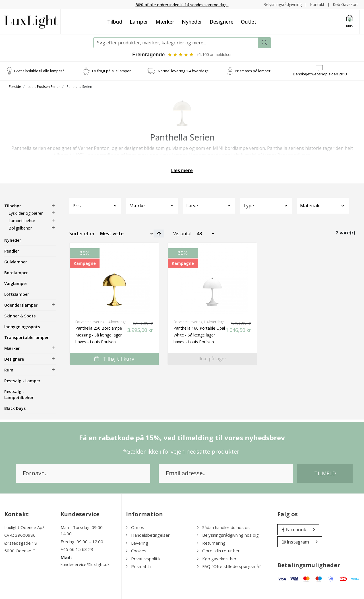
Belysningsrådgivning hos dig (228, 535)
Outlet (249, 22)
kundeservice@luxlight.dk (85, 564)
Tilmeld (325, 473)
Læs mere (182, 170)
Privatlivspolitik (143, 559)
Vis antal (182, 234)
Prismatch (138, 566)
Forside (15, 87)
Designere (222, 22)
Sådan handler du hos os (223, 527)
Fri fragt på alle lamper (111, 71)
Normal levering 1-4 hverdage (183, 71)
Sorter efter (82, 234)
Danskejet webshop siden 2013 (320, 74)
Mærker (165, 22)
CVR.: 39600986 (20, 535)
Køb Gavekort (345, 4)
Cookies (136, 551)
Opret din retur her (218, 551)
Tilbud (115, 22)
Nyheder (192, 22)
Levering (137, 543)
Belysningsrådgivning (283, 4)
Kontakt (317, 4)
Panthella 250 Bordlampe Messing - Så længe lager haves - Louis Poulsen (99, 335)
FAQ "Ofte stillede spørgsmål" (229, 566)
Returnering (211, 543)
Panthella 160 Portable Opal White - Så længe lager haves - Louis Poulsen (199, 335)
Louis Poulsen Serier (44, 87)
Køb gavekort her (217, 559)
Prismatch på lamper (253, 71)
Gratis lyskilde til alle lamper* (39, 71)
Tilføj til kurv (114, 359)
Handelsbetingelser (148, 535)
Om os (135, 527)
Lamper (139, 22)
